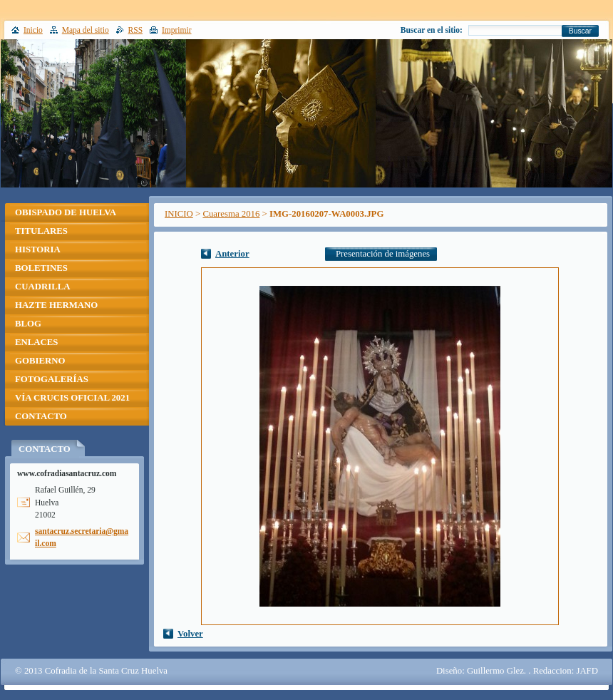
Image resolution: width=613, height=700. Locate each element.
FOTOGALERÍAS (52, 379)
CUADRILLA (43, 287)
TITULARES (41, 231)
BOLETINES (41, 268)
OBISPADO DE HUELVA (66, 212)
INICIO (179, 214)
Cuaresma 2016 (231, 214)
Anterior (232, 254)
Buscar (580, 31)
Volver (190, 634)
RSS (136, 30)
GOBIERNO (40, 361)
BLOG (28, 324)
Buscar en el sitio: (432, 30)
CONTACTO (41, 416)
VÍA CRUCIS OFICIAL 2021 (72, 398)
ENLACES (36, 342)
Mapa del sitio (86, 30)
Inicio (33, 30)
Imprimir (177, 30)
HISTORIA (38, 249)
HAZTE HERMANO (56, 305)
